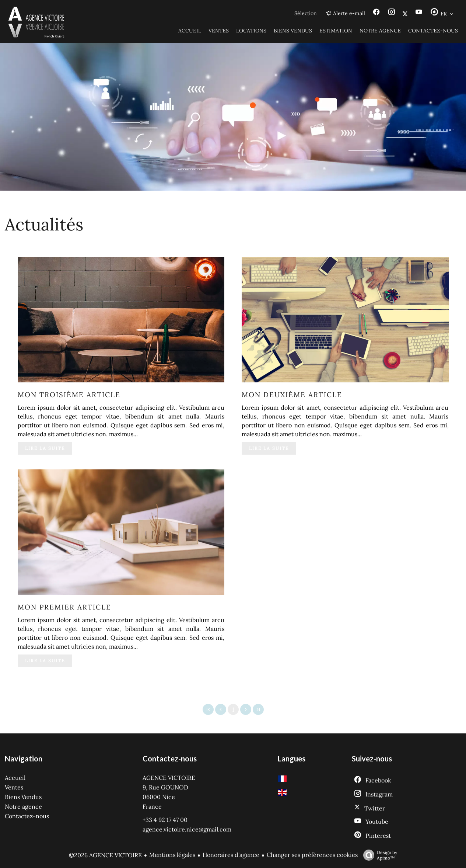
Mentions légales (172, 855)
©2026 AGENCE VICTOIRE (105, 855)
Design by (378, 855)
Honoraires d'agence (231, 855)
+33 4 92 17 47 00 (165, 820)
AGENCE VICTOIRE (169, 778)
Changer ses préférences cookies (312, 855)
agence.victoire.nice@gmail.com (187, 829)
